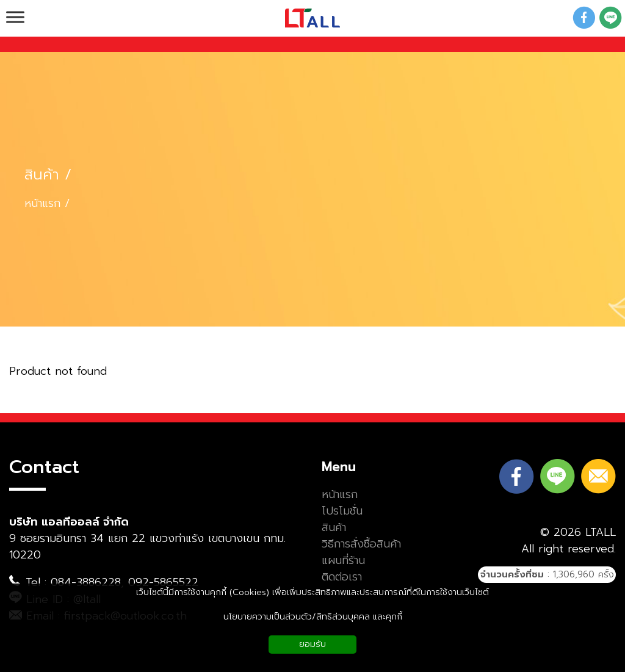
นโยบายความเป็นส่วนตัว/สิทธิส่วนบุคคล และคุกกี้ (313, 617)
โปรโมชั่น (342, 511)
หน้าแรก (42, 204)
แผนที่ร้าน (343, 561)
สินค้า (42, 175)
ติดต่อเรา (342, 577)
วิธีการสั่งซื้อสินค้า (361, 544)
